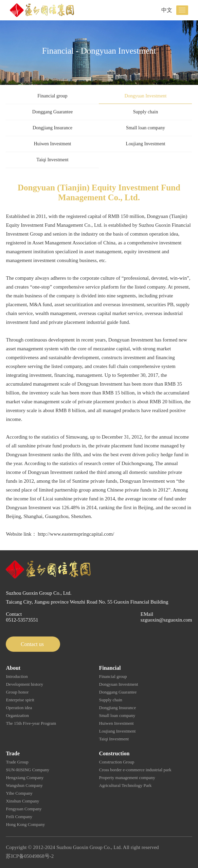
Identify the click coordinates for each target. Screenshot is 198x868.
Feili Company (19, 817)
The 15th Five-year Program (31, 723)
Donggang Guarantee (52, 112)
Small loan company (146, 128)
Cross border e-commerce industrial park (135, 770)
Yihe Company (19, 793)
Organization (17, 715)
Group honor (17, 692)
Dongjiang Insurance (52, 128)
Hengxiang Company (25, 778)
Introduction (17, 676)
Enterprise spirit (20, 700)
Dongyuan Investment (145, 96)
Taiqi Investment (52, 160)
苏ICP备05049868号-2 (30, 856)
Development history (24, 684)
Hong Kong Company (25, 824)
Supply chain (146, 112)
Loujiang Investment (145, 144)
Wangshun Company (24, 785)
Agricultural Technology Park (125, 785)
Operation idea (19, 708)
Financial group (52, 96)
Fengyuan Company (24, 809)
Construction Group (117, 762)
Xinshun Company (22, 801)
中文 (167, 10)
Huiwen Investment (52, 144)
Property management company (127, 778)
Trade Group (17, 762)
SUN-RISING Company (27, 770)
